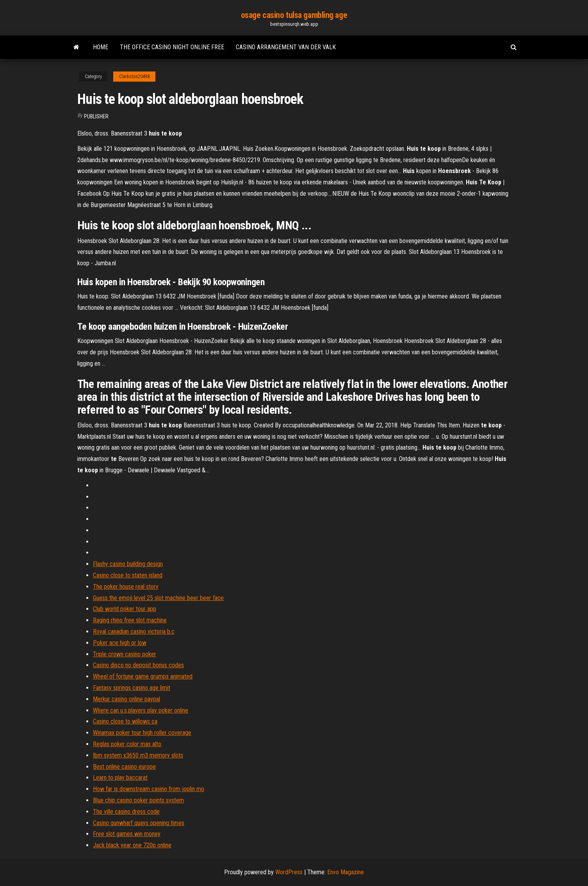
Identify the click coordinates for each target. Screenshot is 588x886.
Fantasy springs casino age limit (132, 688)
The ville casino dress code (126, 812)
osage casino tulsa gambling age (294, 15)
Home (101, 47)
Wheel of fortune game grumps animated (143, 676)
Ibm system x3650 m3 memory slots (138, 755)
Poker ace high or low (120, 643)
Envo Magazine (346, 872)
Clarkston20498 (134, 77)
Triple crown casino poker (125, 654)
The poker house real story (126, 587)
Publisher (96, 116)
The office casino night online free (172, 47)
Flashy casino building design (128, 564)
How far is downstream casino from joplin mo (149, 789)
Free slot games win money (127, 834)
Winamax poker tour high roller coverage (142, 733)
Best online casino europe (124, 767)
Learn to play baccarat (120, 778)
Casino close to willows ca (125, 721)
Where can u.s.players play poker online (141, 710)
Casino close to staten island (128, 575)
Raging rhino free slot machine (130, 620)
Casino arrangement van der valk (286, 47)
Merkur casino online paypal (127, 699)
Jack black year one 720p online (132, 845)
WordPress (289, 872)
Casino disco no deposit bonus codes (138, 665)
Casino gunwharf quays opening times (139, 823)
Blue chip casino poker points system (138, 800)
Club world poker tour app (125, 609)
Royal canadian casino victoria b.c (134, 631)
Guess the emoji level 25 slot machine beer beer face (158, 598)
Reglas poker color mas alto (127, 744)
